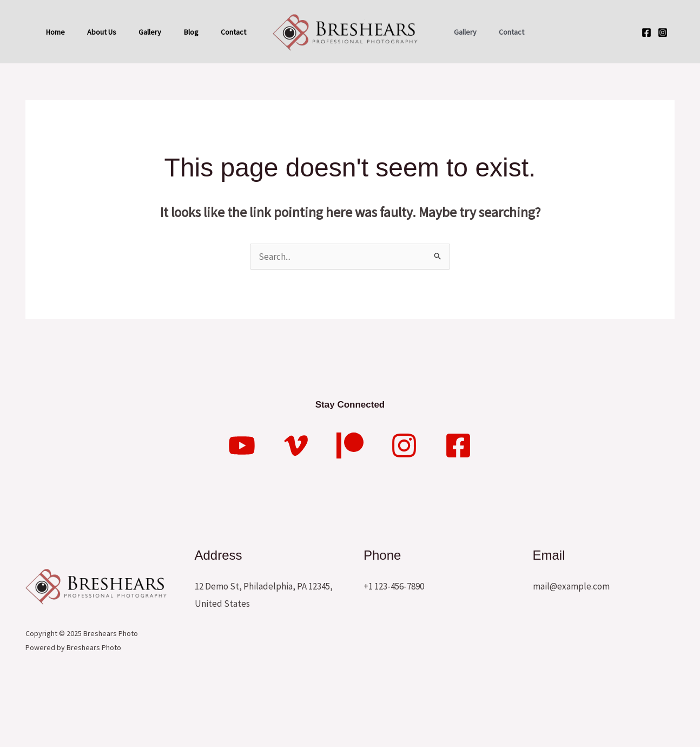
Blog (202, 30)
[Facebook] (646, 61)
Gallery (157, 30)
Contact (58, 91)
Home (55, 30)
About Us (105, 30)
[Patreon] (350, 503)
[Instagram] (663, 61)
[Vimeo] (296, 503)
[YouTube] (242, 503)
